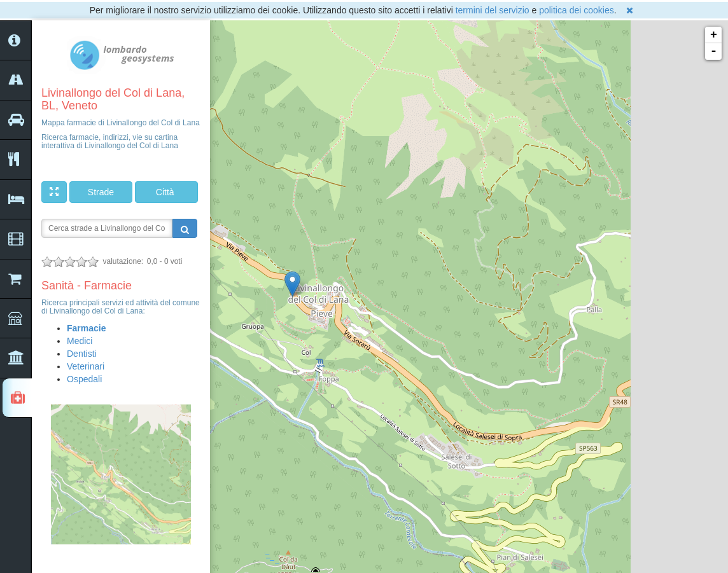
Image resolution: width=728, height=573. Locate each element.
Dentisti (82, 354)
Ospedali (84, 379)
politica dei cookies (577, 10)
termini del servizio (493, 10)
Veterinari (86, 366)
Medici (80, 341)
